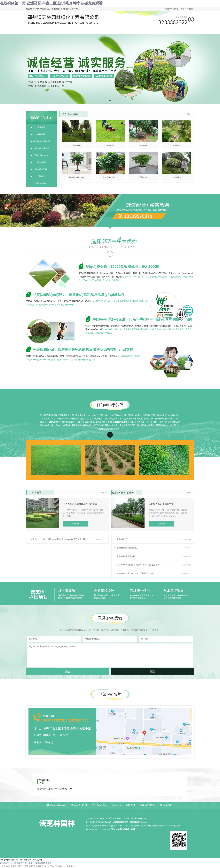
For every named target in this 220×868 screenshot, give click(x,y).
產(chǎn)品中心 (80, 31)
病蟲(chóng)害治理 (41, 148)
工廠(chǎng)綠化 (41, 155)
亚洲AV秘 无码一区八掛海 (52, 866)
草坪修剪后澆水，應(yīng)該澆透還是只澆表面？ (136, 573)
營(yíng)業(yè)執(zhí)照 (123, 829)
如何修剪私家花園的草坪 (161, 504)
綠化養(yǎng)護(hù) (41, 141)
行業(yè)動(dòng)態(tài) (124, 493)
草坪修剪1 (110, 145)
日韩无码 (24, 866)
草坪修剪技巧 (122, 539)
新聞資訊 (125, 31)
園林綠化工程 (41, 169)
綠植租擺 (41, 134)
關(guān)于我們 (172, 9)
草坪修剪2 (77, 145)
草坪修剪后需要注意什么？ (128, 548)
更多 (188, 114)
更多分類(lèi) (41, 183)
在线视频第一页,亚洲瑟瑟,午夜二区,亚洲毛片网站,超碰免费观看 (51, 3)
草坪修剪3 (177, 145)
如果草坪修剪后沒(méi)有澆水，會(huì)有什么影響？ (138, 565)
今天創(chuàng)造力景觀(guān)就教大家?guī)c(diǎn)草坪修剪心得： (59, 539)
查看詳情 (110, 435)
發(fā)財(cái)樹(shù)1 (77, 177)
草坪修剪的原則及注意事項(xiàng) (80, 504)
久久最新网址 (69, 866)
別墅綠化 (41, 176)
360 (71, 789)
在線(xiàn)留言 (152, 31)
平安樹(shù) (143, 177)
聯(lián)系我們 (187, 9)
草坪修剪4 (143, 145)
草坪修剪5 (177, 177)
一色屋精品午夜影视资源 (10, 866)
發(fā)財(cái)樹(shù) (110, 177)
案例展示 (101, 31)
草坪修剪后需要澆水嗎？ (127, 556)
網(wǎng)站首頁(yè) (34, 31)
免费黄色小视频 (35, 866)
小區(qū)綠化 (41, 162)
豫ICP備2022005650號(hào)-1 (98, 829)
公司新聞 (37, 493)
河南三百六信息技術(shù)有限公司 (52, 789)
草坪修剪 (41, 127)
